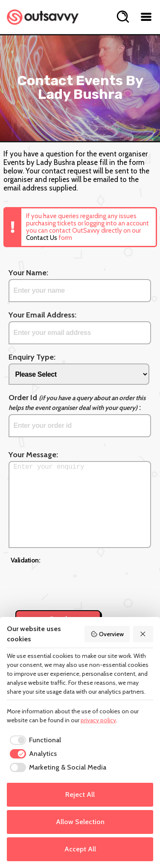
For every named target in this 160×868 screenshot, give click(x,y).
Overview (107, 634)
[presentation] (76, 583)
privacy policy (98, 720)
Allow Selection (80, 822)
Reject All (80, 794)
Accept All (80, 849)
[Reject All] (143, 634)
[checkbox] (34, 740)
